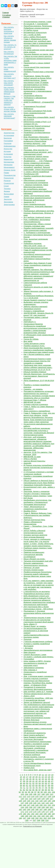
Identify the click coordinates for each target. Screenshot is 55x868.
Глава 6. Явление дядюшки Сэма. (38, 513)
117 (45, 796)
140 (35, 803)
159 (43, 807)
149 (37, 805)
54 (40, 783)
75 (37, 788)
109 (47, 794)
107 (39, 794)
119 (53, 796)
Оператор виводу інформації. (36, 574)
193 (43, 816)
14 (52, 775)
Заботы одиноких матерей (35, 307)
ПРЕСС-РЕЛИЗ (30, 459)
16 (24, 777)
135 (49, 801)
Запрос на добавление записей (37, 702)
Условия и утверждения (34, 311)
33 (43, 779)
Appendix (27, 463)
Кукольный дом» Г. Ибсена (35, 400)
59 (21, 786)
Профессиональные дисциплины (37, 572)
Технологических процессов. (36, 565)
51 (30, 783)
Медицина (8, 165)
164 (29, 809)
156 (31, 807)
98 (38, 792)
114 (33, 796)
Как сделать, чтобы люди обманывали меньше (9, 91)
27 (24, 779)
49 (24, 783)
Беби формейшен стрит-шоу (36, 596)
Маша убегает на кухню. (34, 559)
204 (53, 818)
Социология (9, 183)
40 (30, 781)
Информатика (10, 146)
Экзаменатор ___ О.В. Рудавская (38, 161)
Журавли (27, 48)
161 (51, 807)
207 (34, 820)
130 (29, 801)
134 (45, 801)
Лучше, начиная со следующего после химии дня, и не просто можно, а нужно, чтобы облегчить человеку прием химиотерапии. (38, 543)
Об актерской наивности (35, 733)
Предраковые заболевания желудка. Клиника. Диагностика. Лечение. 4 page (39, 213)
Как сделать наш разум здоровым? (9, 83)
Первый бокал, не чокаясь (35, 626)
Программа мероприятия (35, 504)
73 (30, 788)
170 (53, 809)
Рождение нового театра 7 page (38, 496)
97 (35, 792)
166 (37, 809)
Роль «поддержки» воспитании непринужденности (37, 221)
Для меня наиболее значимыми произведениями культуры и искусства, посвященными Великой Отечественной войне (39, 432)
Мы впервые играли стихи (35, 159)
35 (49, 779)
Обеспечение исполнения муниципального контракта (36, 181)
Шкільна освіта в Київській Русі (37, 598)
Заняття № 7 (30, 202)
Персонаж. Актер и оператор (36, 491)
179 (20, 814)
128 (20, 801)
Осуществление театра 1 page (37, 22)
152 (49, 805)
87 (40, 790)
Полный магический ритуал (35, 248)
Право (6, 173)
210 (47, 820)
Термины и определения (34, 130)
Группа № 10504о (31, 339)
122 (31, 799)
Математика (9, 162)
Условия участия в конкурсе (36, 404)
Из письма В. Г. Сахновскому (36, 24)
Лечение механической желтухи (37, 694)
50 (27, 783)
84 (30, 790)
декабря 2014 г (30, 511)
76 (40, 788)
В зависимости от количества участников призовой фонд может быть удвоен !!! (38, 622)
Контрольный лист (32, 765)
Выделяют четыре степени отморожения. (36, 303)
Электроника (9, 205)
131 (33, 801)
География (8, 141)
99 (42, 792)
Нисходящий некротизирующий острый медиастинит (37, 255)
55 (43, 783)
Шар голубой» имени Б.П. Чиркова (38, 692)
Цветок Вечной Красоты (34, 461)
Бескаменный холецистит (35, 32)
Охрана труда (10, 170)
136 (53, 801)
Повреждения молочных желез (36, 594)
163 (24, 809)
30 (33, 779)
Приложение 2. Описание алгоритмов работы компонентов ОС (39, 613)
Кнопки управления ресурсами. (37, 163)
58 (52, 783)
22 (43, 777)
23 (46, 777)
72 (27, 788)
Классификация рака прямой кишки (39, 352)
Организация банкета (33, 324)
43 (40, 781)
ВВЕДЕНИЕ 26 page (32, 402)
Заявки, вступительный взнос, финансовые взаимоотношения (37, 197)
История (7, 151)
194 (47, 816)
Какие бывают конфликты (35, 737)
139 (31, 803)
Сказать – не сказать (33, 389)
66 (43, 786)
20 (37, 777)
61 (27, 786)
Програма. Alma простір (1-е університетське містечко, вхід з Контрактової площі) (38, 152)
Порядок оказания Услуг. (34, 346)
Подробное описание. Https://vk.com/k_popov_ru (34, 245)
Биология (8, 138)
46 (49, 781)
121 (26, 799)
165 (33, 809)
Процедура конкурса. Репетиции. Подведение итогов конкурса (38, 27)
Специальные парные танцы (36, 156)
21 (40, 777)
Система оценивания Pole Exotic (38, 111)
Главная (6, 13)
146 (24, 805)
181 (29, 814)
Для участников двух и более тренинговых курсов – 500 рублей (38, 608)
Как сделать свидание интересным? (9, 116)
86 (37, 790)
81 (21, 790)
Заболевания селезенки (34, 668)
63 (33, 786)
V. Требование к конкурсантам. (37, 233)
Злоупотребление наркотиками (37, 742)
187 (53, 814)
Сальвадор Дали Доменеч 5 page (37, 263)
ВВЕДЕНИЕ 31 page (32, 457)
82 (24, 790)
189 (26, 816)
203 (49, 818)
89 (46, 790)
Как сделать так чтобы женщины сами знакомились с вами (10, 60)
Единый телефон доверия (35, 372)
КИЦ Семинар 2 (30, 670)
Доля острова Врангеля (34, 537)
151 (45, 805)
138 (26, 803)
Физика (7, 191)
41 (33, 781)
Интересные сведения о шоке (36, 165)
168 (45, 809)
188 (22, 816)
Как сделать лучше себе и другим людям (10, 109)
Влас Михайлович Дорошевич (36, 137)
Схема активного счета (34, 343)
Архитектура (9, 133)
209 (43, 820)
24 (49, 777)
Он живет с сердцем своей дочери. (39, 657)
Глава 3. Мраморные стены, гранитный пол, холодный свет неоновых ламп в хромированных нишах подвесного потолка (38, 42)
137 (22, 803)
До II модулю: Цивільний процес (37, 217)
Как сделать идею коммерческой (10, 69)
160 (47, 807)
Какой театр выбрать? (34, 735)
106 (35, 794)
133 (41, 801)
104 (26, 794)
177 (47, 812)
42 (37, 781)
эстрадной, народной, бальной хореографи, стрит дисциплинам (38, 168)
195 (51, 816)
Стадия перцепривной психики (37, 718)
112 (24, 796)
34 (46, 779)
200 (37, 818)
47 (52, 781)
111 (20, 796)
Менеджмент (9, 167)
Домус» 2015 (29, 696)
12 (46, 775)
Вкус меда (28, 341)
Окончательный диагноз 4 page (37, 359)
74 (33, 788)
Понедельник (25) (31, 174)
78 (46, 788)
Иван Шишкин (29, 652)
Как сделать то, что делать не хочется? (10, 47)
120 (22, 799)
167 (41, 809)
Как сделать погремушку (9, 53)
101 (49, 792)
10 (40, 775)
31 (37, 779)
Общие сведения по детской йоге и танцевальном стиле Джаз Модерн (39, 482)
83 (27, 790)
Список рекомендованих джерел (37, 763)
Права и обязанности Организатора (33, 523)
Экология (8, 199)
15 (21, 777)
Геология (8, 143)
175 (39, 812)
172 (26, 812)
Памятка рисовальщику (34, 552)
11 (43, 775)
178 (51, 812)
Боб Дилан (28, 498)
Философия (9, 194)
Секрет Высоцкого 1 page (35, 655)
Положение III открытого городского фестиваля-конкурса (38, 688)
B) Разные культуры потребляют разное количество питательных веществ (38, 467)
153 (53, 805)
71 (24, 788)
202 (45, 818)
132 (37, 801)
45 (46, 781)
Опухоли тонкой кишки (33, 570)
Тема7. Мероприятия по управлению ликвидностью (35, 508)
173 (31, 812)
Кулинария (8, 154)
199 (33, 818)
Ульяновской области (33, 96)
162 (20, 809)
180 (24, 814)
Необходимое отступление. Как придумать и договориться (37, 501)
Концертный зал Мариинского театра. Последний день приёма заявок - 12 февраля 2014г (38, 683)
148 (33, 805)
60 (24, 786)
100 (45, 792)
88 (43, 790)
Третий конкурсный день (34, 520)
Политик (27, 639)
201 (41, 818)
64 (37, 786)
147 (29, 805)
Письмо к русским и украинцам (37, 494)
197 (24, 818)
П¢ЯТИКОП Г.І (30, 322)
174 (35, 812)
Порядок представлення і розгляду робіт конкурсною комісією (39, 229)
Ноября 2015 (29, 768)
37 (21, 781)
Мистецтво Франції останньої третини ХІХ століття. (37, 127)
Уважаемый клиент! (32, 309)
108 (43, 794)
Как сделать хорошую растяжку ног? (10, 76)
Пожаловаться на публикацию (32, 826)
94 (26, 792)
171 (22, 812)
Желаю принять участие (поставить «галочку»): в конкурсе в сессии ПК (39, 759)
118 (49, 796)
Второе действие (31, 720)
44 (43, 781)
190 (31, 816)
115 (37, 796)
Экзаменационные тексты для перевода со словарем (37, 362)
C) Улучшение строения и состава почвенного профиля (39, 473)
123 (35, 799)
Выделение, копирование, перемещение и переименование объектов (38, 91)
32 (40, 779)
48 (21, 783)
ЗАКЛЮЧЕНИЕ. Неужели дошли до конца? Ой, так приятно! (38, 314)
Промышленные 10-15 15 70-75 (37, 370)
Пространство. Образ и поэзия (37, 224)
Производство (10, 175)
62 (30, 786)
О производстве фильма (34, 700)
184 (41, 814)
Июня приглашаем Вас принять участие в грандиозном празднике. (39, 349)
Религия (7, 181)
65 (40, 786)
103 (22, 794)
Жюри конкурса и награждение (37, 411)
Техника (7, 189)
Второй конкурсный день (34, 87)
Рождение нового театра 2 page (38, 548)
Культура (8, 157)
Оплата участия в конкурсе (36, 678)
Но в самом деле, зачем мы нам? (37, 770)
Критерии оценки (31, 637)
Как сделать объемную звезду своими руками (10, 39)
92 (20, 792)
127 (51, 799)
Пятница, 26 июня (31, 568)
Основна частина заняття (35, 535)
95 (29, 792)
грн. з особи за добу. (32, 35)
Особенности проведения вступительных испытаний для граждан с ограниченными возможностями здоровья (37, 329)
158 (39, 807)
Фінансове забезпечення (34, 200)
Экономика (8, 202)
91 (52, 790)
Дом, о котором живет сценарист (38, 676)
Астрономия (9, 135)
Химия (6, 197)
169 (49, 809)
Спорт (6, 186)
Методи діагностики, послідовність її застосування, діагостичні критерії (39, 376)
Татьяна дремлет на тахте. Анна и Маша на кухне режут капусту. (39, 55)
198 (29, 818)
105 (31, 794)
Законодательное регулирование (38, 650)
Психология (9, 178)
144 (51, 803)
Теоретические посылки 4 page (37, 618)
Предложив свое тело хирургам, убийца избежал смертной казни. (38, 366)
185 (45, 814)
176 (43, 812)
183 (37, 814)
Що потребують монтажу (35, 189)
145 (20, 805)
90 (49, 790)
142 (43, 803)
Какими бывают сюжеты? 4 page (38, 300)
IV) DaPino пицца (31, 30)
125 (43, 799)
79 (49, 788)
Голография (29, 659)
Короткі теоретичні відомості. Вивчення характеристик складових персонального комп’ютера (39, 602)
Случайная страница (7, 16)
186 (49, 814)
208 (39, 820)
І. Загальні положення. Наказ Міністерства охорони (36, 186)
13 (49, 775)
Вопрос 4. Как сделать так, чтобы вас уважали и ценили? (10, 100)
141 (39, 803)
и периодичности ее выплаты (37, 591)
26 (21, 779)
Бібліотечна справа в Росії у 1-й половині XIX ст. (37, 123)
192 (39, 816)
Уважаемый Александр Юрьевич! (38, 485)
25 (52, 777)
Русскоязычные (30, 550)
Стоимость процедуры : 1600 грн (38, 698)
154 (22, 807)
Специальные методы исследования (33, 556)
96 (32, 792)
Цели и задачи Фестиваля (35, 37)
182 (33, 814)
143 (47, 803)
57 (49, 783)
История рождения (32, 755)
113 (29, 796)
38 (24, 781)
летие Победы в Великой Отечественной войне (34, 532)
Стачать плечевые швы (34, 226)
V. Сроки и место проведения (36, 172)
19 (33, 777)
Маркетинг (8, 159)
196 (20, 818)
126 (47, 799)
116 (41, 796)
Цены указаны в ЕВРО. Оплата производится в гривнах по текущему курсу (37, 663)
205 (27, 820)
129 (24, 801)
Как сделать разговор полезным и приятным (9, 30)
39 (27, 781)
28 (27, 779)
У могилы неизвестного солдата (38, 641)
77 (43, 788)
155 (26, 807)
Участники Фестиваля (33, 739)
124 (39, 799)
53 (37, 783)
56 (46, 783)
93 (23, 792)
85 (33, 790)
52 (33, 783)
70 (21, 788)
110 (51, 794)
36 (52, 779)
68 (49, 786)
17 (27, 777)
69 (52, 786)
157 (35, 807)
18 (30, 777)
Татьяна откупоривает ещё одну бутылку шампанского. (38, 562)
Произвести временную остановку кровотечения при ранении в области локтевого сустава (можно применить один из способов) (39, 395)
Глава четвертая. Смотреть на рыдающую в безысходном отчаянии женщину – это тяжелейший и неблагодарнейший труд (38, 143)
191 (35, 816)
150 (41, 805)
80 (52, 788)
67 (46, 786)
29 (30, 779)
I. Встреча (28, 648)
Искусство (8, 149)
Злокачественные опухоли (35, 722)
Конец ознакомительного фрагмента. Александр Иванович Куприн (38, 206)
